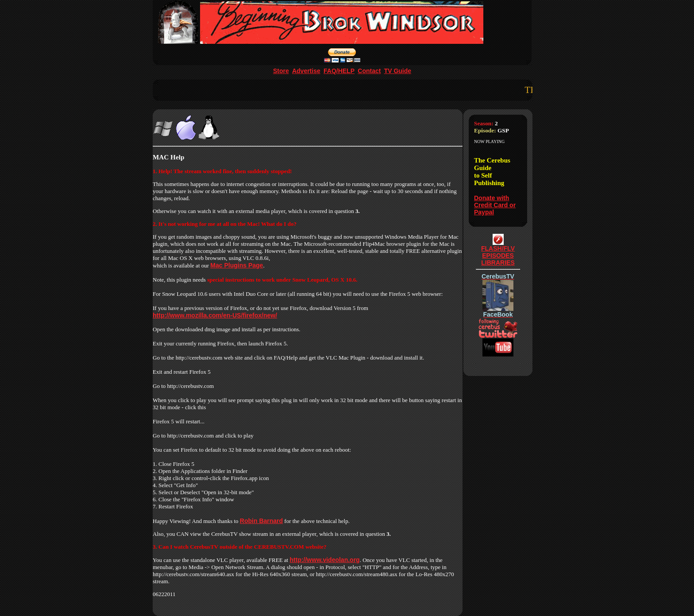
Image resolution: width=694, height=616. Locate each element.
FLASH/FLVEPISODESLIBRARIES (498, 253)
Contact (369, 71)
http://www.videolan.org (325, 560)
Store (281, 71)
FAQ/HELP (339, 71)
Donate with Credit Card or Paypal (495, 205)
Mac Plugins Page (237, 265)
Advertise (306, 71)
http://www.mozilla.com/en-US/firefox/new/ (215, 315)
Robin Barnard (261, 521)
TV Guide (398, 71)
